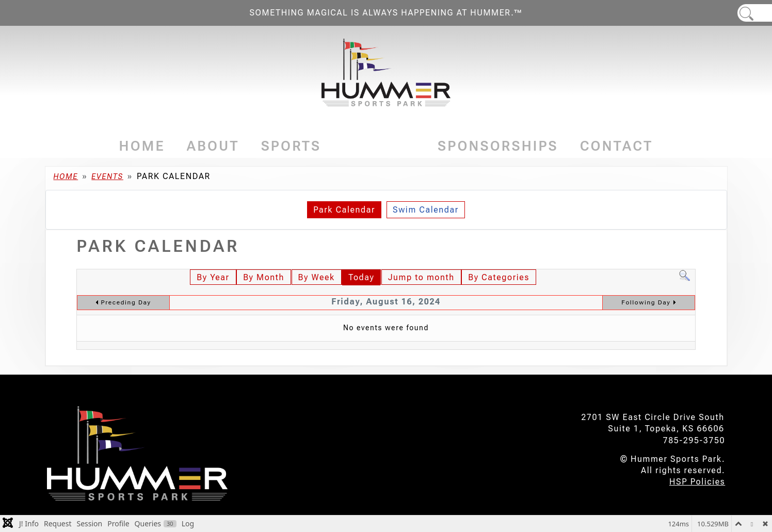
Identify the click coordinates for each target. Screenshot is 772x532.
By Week (317, 277)
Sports (291, 146)
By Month (264, 277)
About (213, 146)
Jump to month (421, 277)
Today (361, 277)
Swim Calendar (426, 210)
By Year (213, 277)
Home (142, 146)
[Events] (413, 146)
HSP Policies (697, 482)
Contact (617, 146)
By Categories (499, 277)
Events (379, 146)
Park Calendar (344, 210)
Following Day (646, 302)
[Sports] (324, 146)
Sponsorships (498, 146)
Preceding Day (126, 302)
